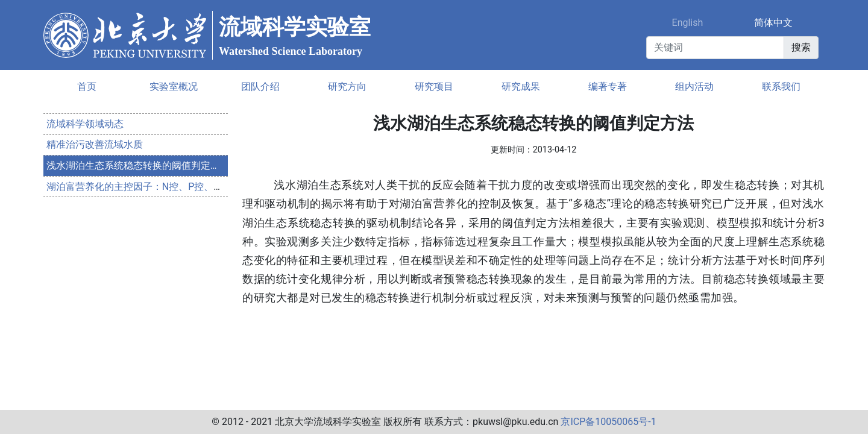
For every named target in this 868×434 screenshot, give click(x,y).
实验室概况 (174, 86)
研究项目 (434, 86)
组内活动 (694, 86)
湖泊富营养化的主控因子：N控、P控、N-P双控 (147, 187)
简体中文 (773, 23)
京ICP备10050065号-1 (608, 422)
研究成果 (521, 86)
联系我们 (781, 86)
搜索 (801, 47)
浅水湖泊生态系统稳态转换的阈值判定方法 (138, 165)
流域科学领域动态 (85, 124)
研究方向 (347, 86)
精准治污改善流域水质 (95, 144)
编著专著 (608, 86)
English (688, 23)
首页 (87, 86)
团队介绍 (260, 86)
